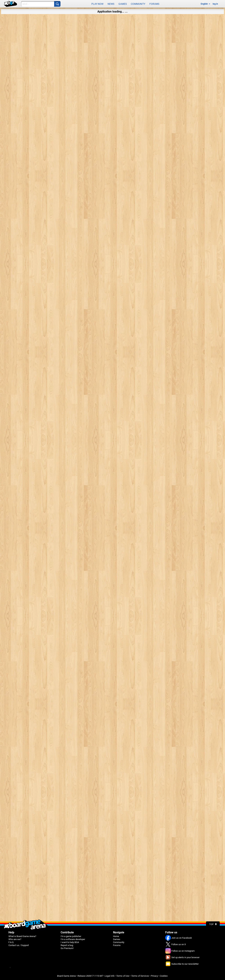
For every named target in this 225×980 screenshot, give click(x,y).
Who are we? (15, 939)
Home (116, 936)
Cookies (164, 976)
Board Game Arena (66, 976)
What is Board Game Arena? (22, 936)
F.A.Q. (11, 942)
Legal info (110, 976)
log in (215, 4)
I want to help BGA (70, 942)
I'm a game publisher (71, 936)
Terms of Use (123, 976)
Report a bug (67, 945)
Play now (97, 4)
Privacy (154, 976)
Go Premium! (67, 948)
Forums (154, 4)
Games (123, 4)
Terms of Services (140, 976)
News (111, 4)
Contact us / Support (19, 945)
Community (138, 4)
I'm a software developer (73, 939)
